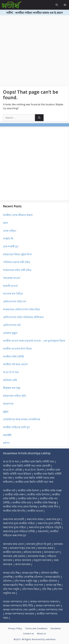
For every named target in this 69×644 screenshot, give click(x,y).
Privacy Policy (15, 628)
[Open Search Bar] (57, 5)
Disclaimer (56, 628)
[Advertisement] (34, 50)
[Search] (39, 118)
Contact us (28, 633)
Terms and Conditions (36, 628)
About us (41, 633)
